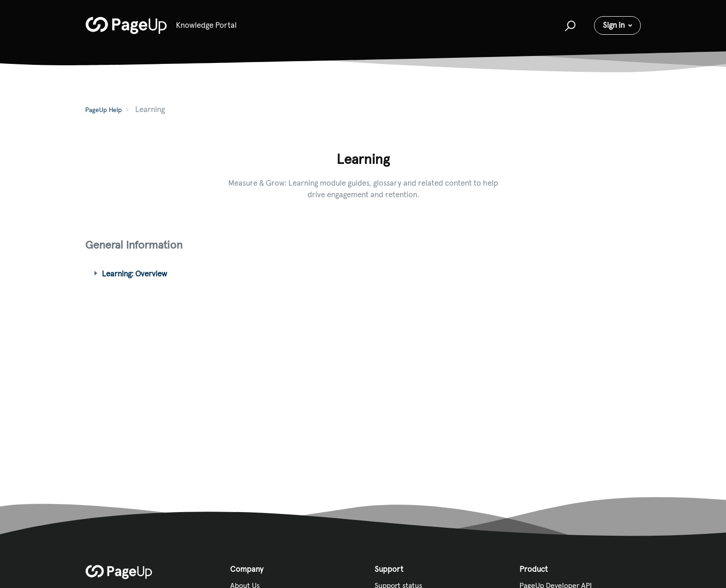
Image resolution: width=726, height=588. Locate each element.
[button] (569, 25)
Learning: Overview (135, 274)
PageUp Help (103, 110)
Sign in (614, 25)
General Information (134, 245)
